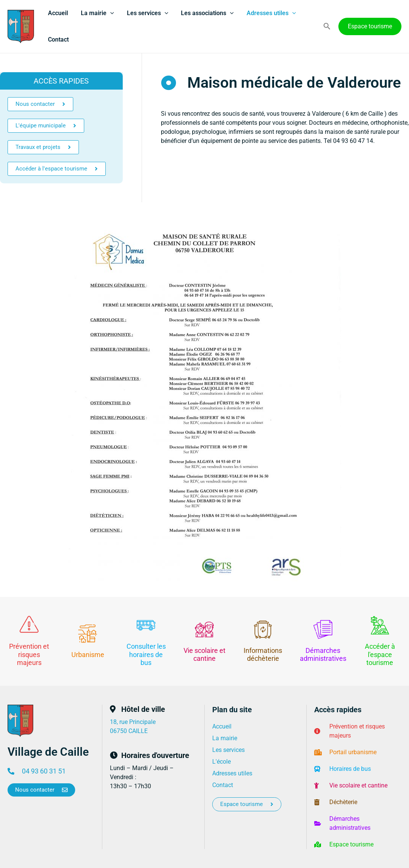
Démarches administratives (323, 655)
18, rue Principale (133, 722)
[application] (109, 13)
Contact (58, 40)
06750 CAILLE (129, 731)
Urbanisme (88, 655)
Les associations (205, 13)
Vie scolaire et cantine (204, 655)
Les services (146, 13)
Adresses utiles (268, 13)
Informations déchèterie (263, 655)
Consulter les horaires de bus (146, 654)
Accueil (58, 13)
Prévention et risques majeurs (29, 654)
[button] (327, 26)
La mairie (96, 13)
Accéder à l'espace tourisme (380, 654)
